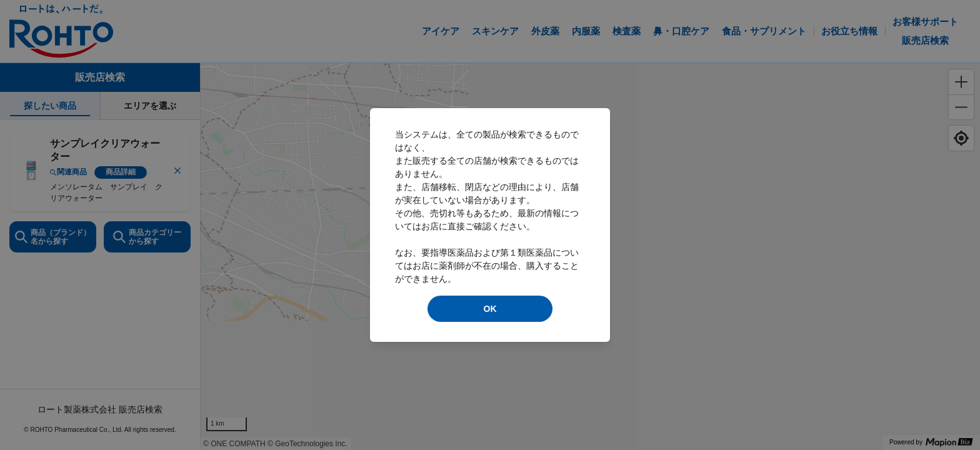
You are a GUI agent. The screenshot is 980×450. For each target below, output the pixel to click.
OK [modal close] (490, 309)
